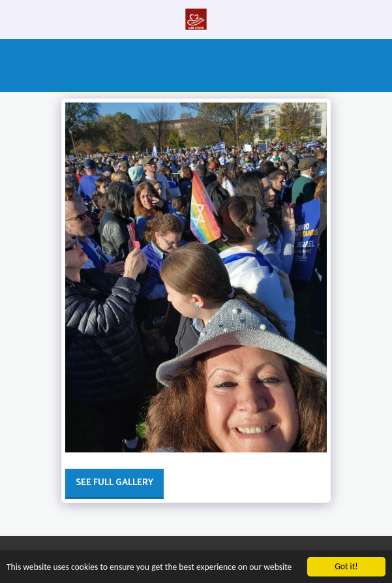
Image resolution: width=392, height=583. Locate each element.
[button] (14, 19)
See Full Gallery (114, 483)
